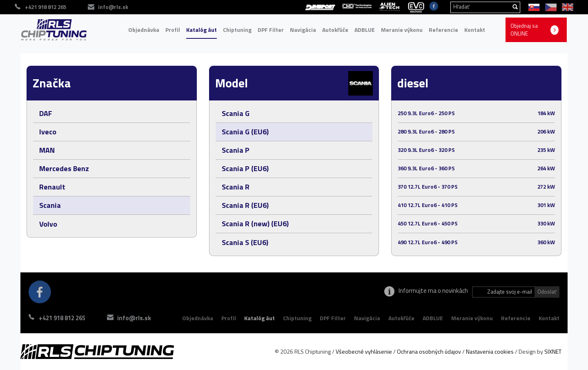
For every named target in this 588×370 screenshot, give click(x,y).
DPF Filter (271, 30)
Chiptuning (237, 30)
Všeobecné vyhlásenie (364, 351)
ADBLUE (365, 30)
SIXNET (553, 351)
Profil (173, 30)
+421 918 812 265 (62, 318)
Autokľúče (335, 30)
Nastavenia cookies (490, 351)
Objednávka (144, 30)
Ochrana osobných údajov (429, 351)
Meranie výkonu (402, 30)
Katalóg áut (202, 30)
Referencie (443, 30)
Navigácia (303, 30)
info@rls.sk (134, 318)
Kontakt (475, 30)
